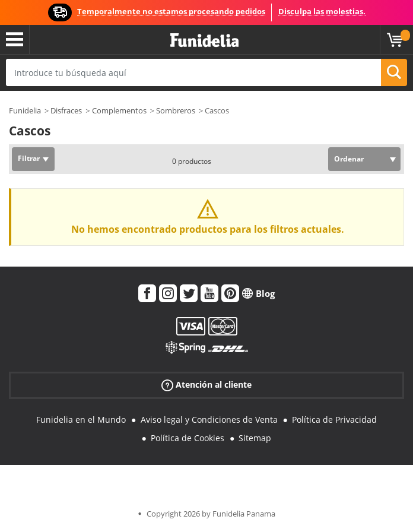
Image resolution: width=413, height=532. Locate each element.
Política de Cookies (188, 438)
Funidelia (25, 110)
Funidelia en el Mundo (81, 419)
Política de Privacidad (334, 419)
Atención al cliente (206, 385)
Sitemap (255, 438)
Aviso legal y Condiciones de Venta (209, 419)
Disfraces (66, 110)
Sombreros (176, 110)
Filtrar (29, 158)
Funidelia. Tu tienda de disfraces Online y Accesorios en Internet (204, 41)
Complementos (119, 110)
